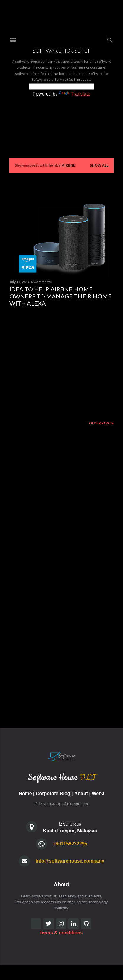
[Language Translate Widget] (61, 87)
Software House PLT (61, 51)
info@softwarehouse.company (70, 861)
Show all (99, 165)
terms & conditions (62, 933)
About (81, 793)
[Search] (110, 39)
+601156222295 (70, 844)
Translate (75, 94)
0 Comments (41, 282)
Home (25, 793)
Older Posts (101, 423)
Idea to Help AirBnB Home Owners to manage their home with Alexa (60, 296)
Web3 (98, 793)
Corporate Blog (53, 793)
